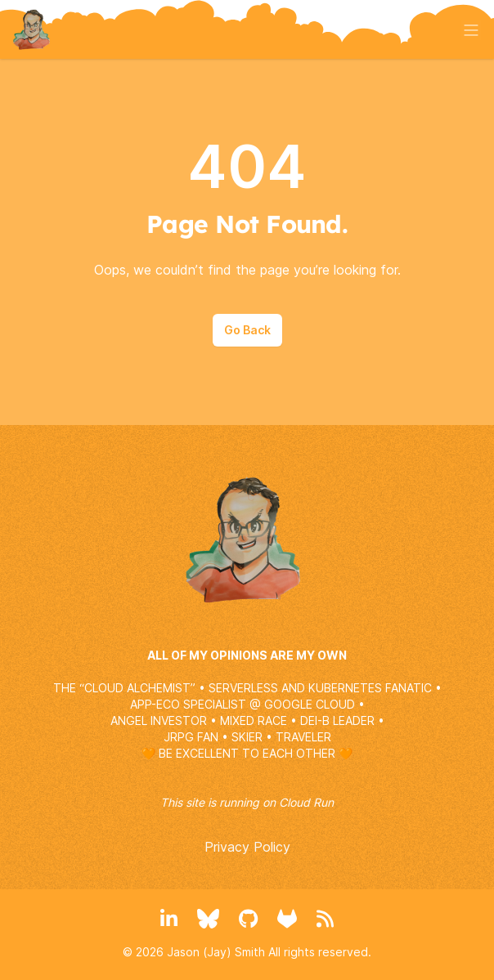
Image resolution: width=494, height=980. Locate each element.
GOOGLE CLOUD (310, 704)
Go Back (247, 330)
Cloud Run (306, 802)
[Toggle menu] (471, 30)
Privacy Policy (247, 847)
